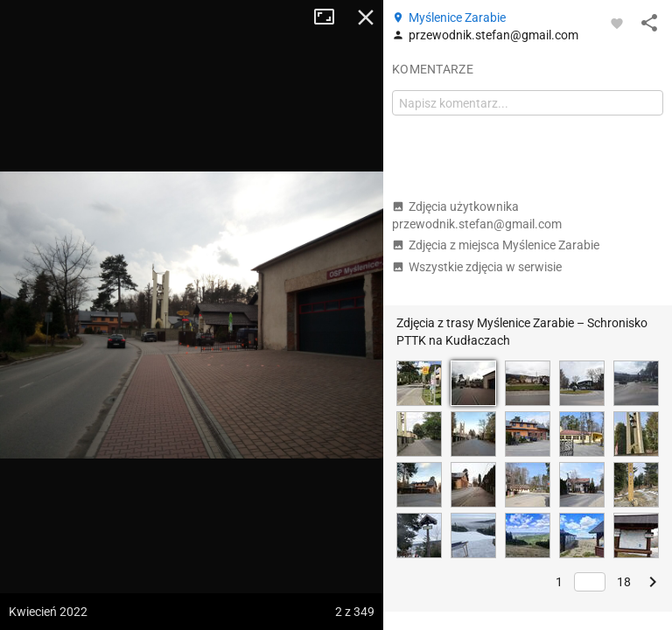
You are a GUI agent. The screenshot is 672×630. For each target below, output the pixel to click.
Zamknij (366, 17)
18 (624, 582)
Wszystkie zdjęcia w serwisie (477, 267)
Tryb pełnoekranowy (331, 17)
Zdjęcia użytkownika (477, 215)
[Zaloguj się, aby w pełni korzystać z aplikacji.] (617, 23)
